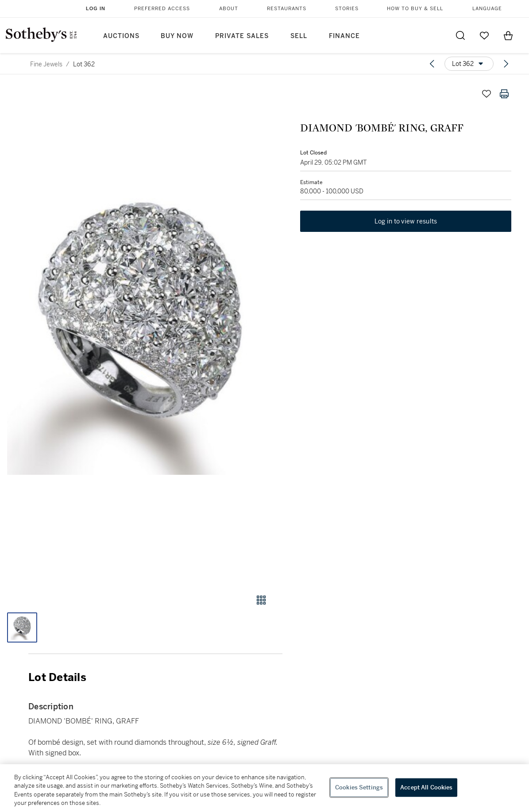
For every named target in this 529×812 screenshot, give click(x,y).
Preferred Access (162, 9)
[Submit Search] (460, 35)
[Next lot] (506, 64)
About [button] (229, 9)
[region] (264, 788)
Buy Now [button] (177, 36)
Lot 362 (84, 64)
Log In (96, 8)
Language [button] (487, 9)
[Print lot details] (504, 94)
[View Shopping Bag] (508, 35)
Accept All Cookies (426, 787)
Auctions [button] (121, 36)
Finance (344, 36)
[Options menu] (469, 64)
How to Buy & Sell (415, 9)
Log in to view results (406, 221)
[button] (141, 331)
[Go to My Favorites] (484, 35)
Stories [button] (347, 9)
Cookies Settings (359, 787)
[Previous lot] (432, 64)
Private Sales (242, 36)
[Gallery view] (261, 600)
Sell (299, 36)
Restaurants (287, 9)
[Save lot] (487, 94)
